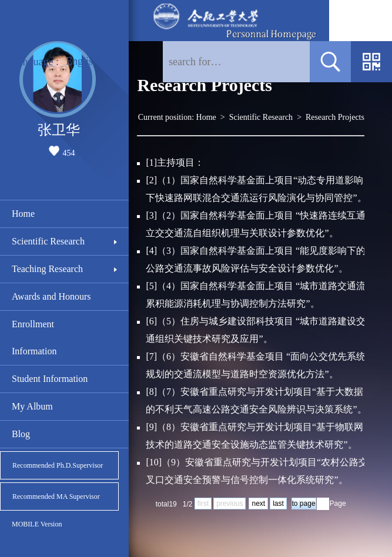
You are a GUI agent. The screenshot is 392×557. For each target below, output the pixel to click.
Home (23, 214)
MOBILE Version (37, 524)
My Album (32, 406)
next (258, 504)
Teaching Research (47, 269)
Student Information (50, 379)
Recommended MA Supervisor (56, 496)
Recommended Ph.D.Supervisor (58, 465)
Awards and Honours (51, 296)
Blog (21, 434)
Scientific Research (48, 241)
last (278, 504)
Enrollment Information (34, 338)
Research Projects (335, 117)
